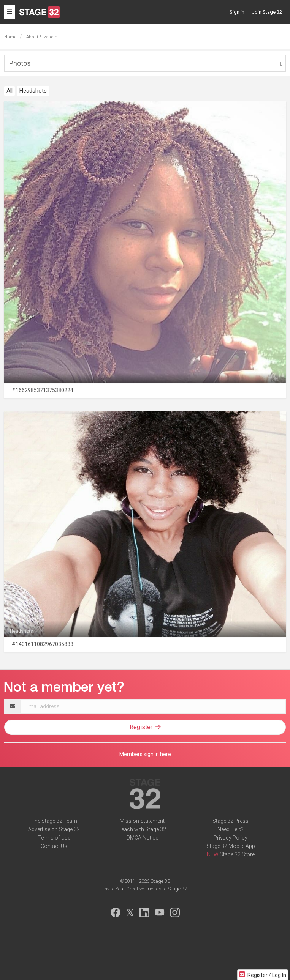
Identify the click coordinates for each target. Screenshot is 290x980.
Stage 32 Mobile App (231, 846)
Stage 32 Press (231, 821)
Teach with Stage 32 (142, 829)
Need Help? (231, 829)
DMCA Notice (142, 838)
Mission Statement (142, 821)
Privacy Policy (231, 838)
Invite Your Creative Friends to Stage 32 (145, 889)
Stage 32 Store (237, 854)
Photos (20, 63)
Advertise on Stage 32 (54, 829)
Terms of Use (54, 838)
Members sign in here (145, 754)
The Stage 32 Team (54, 821)
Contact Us (54, 846)
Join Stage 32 (267, 12)
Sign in (237, 12)
